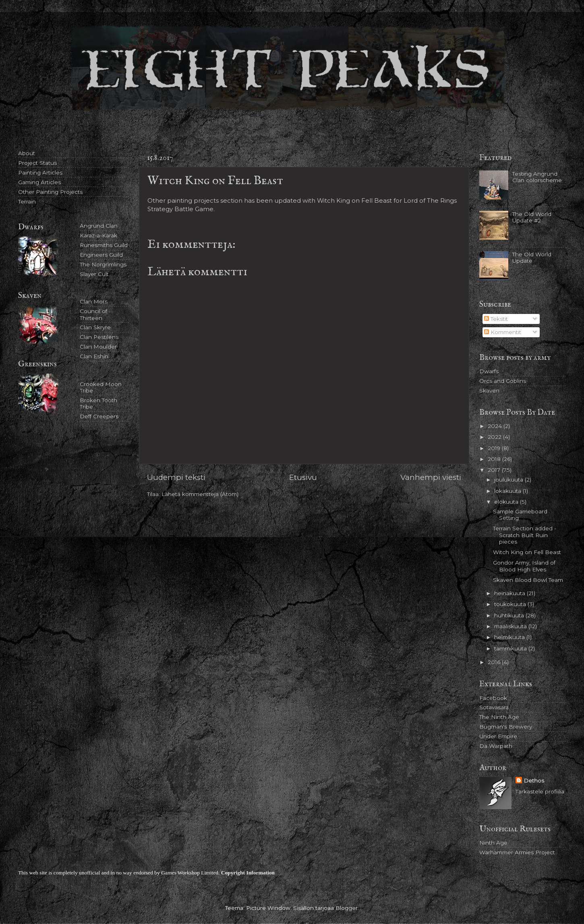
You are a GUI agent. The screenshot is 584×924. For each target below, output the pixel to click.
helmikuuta (510, 637)
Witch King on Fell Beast (527, 552)
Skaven (489, 390)
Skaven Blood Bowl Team (528, 580)
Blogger (347, 908)
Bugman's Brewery (506, 727)
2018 (495, 459)
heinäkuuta (510, 593)
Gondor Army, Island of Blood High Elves (524, 566)
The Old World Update (532, 257)
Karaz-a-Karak (98, 235)
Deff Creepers (99, 416)
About (27, 153)
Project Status (37, 163)
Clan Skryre (95, 327)
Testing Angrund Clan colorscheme (537, 177)
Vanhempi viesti (431, 477)
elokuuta (507, 502)
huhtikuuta (510, 615)
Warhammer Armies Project (517, 852)
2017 (495, 470)
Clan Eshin (94, 356)
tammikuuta (511, 648)
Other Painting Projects (50, 192)
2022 (495, 437)
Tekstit (496, 319)
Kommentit (503, 332)
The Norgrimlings (103, 264)
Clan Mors (94, 301)
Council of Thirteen (93, 314)
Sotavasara (494, 707)
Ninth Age (493, 843)
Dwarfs (489, 371)
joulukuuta (509, 480)
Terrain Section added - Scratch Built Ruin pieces (525, 535)
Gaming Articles (39, 182)
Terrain (27, 201)
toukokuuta (511, 604)
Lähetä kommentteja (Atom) (200, 494)
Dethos (534, 781)
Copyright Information (248, 873)
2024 (496, 426)
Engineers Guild (101, 255)
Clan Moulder (98, 347)
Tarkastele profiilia (540, 791)
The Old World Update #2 (532, 217)
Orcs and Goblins (503, 381)
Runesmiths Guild (104, 245)
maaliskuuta (511, 626)
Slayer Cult (94, 274)
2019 (495, 448)
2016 (495, 662)
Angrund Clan (99, 226)
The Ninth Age (499, 717)
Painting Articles (40, 172)
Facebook (493, 698)
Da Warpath (496, 746)
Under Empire (498, 736)
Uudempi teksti (176, 477)
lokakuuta (508, 491)
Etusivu (303, 477)
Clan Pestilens (99, 337)
